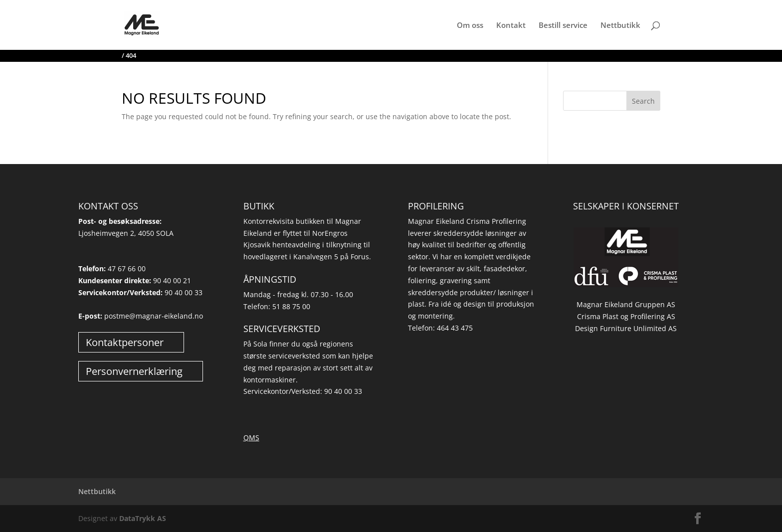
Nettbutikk (620, 26)
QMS (251, 438)
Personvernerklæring (134, 371)
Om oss (470, 26)
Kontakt (511, 26)
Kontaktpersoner (125, 342)
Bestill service (563, 26)
